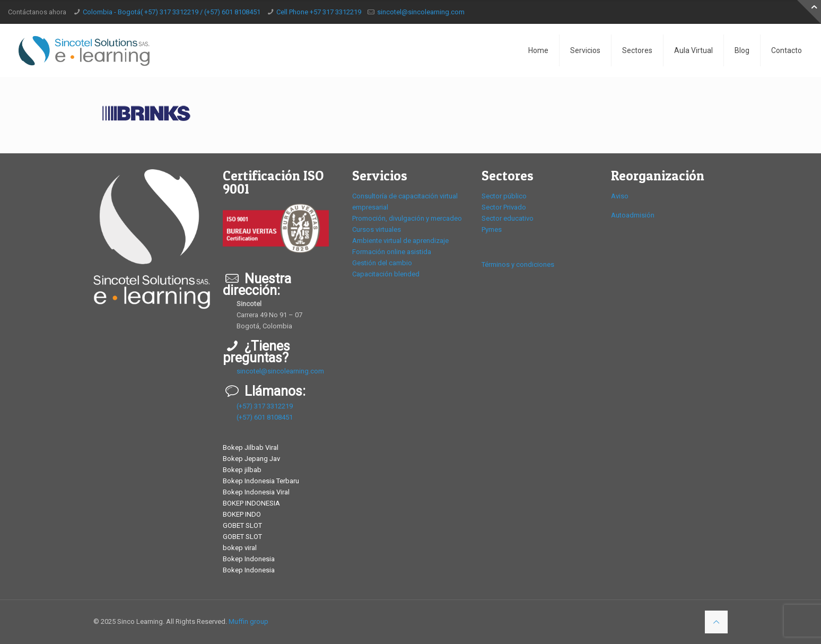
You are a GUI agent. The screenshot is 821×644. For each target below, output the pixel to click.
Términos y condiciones (518, 264)
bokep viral (240, 548)
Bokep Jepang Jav (251, 459)
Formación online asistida (392, 252)
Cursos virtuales (377, 229)
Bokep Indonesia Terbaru (261, 481)
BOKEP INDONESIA (251, 503)
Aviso (620, 196)
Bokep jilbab (242, 470)
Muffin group (248, 621)
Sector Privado (504, 207)
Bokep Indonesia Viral (256, 492)
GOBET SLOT (242, 525)
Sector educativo (508, 218)
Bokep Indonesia (249, 559)
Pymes (492, 229)
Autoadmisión (633, 215)
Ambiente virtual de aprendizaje (400, 241)
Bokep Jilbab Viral (251, 447)
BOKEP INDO (242, 514)
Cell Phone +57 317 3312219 (319, 12)
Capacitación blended (386, 274)
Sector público (504, 196)
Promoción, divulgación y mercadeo (407, 218)
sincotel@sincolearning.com (421, 12)
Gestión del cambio (382, 263)
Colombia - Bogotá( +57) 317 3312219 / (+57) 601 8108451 (172, 12)
